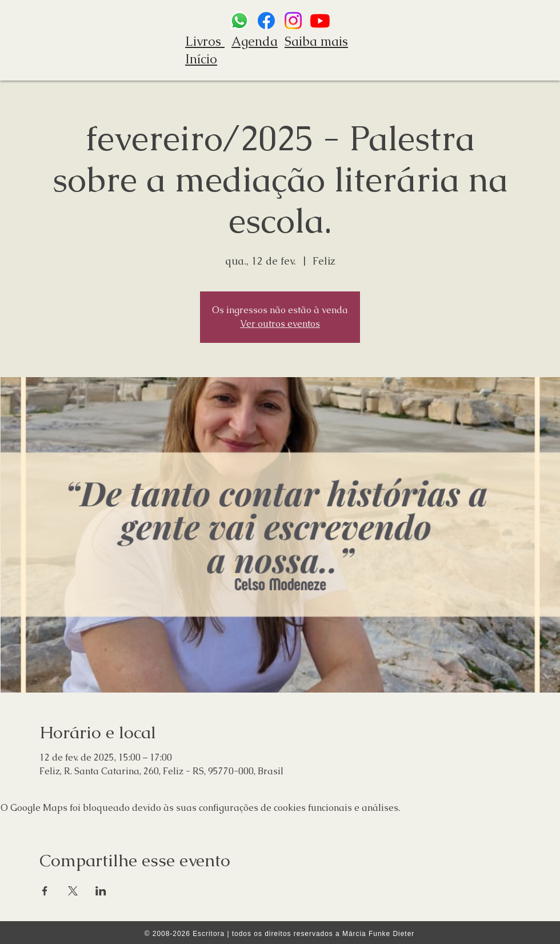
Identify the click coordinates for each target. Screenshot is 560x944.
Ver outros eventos (280, 324)
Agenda (255, 41)
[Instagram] (293, 21)
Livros (205, 41)
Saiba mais (316, 41)
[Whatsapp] (239, 21)
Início (201, 59)
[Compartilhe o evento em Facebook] (45, 891)
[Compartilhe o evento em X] (73, 891)
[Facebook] (266, 21)
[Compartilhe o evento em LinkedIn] (101, 891)
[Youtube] (320, 21)
